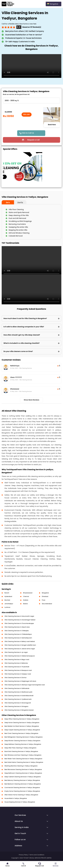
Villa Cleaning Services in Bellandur (16, 663)
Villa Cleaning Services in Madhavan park (18, 692)
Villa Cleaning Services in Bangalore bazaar (19, 710)
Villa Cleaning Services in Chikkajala (17, 631)
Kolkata (26, 600)
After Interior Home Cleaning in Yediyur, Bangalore (21, 795)
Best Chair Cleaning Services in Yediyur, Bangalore (21, 733)
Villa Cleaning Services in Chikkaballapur (18, 634)
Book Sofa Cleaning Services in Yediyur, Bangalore (21, 751)
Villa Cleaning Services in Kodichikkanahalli (19, 696)
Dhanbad (45, 596)
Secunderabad (47, 604)
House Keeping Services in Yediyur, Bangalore (20, 802)
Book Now (52, 125)
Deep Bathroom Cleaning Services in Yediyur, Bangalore (23, 773)
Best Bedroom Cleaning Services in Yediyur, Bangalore (23, 784)
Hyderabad (8, 596)
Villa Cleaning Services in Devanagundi (18, 703)
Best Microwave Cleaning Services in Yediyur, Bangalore (23, 769)
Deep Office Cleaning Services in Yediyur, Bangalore (22, 719)
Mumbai (7, 600)
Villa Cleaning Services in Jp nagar (16, 652)
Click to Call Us (28, 133)
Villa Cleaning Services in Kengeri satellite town (20, 645)
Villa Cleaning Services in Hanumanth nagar (19, 616)
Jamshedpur (9, 604)
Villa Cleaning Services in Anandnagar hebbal (20, 620)
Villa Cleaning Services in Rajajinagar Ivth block (20, 681)
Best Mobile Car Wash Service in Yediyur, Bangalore (22, 726)
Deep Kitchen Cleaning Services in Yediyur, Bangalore (22, 741)
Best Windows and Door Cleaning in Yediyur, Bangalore (23, 755)
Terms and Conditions (37, 855)
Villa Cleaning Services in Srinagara (16, 706)
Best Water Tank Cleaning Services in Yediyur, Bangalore (23, 759)
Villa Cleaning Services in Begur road (17, 659)
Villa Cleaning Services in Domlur (15, 678)
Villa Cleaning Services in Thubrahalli (17, 667)
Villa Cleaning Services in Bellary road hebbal (20, 641)
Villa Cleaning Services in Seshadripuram (18, 638)
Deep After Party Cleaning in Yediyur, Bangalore (20, 748)
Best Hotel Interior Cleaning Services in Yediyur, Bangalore (24, 762)
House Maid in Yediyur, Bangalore (16, 798)
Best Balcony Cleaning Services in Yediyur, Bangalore (22, 780)
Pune (44, 600)
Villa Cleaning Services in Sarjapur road (18, 674)
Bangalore (45, 593)
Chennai (26, 596)
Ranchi (7, 593)
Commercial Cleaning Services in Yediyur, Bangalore (22, 788)
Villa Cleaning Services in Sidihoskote (17, 688)
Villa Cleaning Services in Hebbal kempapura (20, 656)
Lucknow (7, 607)
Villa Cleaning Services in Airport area (17, 627)
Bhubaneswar (28, 593)
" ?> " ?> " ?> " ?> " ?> (31, 101)
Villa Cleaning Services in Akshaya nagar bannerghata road (25, 685)
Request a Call (33, 140)
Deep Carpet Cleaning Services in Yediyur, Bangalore (22, 730)
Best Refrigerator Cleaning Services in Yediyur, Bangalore (24, 737)
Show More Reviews (32, 400)
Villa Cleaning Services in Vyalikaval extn (18, 699)
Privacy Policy (23, 855)
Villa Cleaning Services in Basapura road (18, 670)
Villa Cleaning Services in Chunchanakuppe (19, 623)
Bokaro (25, 604)
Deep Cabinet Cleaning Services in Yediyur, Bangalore (23, 777)
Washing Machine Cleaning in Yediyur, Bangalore (21, 766)
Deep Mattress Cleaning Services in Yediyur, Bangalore (23, 744)
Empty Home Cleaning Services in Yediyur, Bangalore (22, 791)
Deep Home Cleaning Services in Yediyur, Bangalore (22, 723)
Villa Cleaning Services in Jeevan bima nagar (20, 649)
